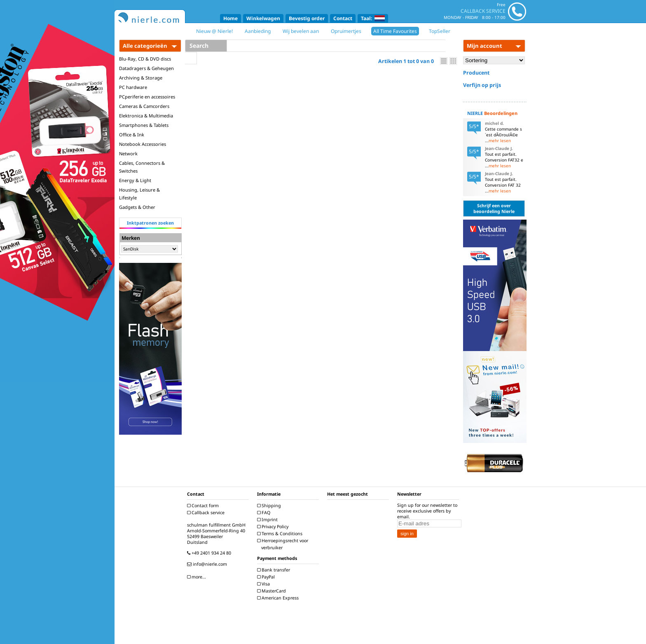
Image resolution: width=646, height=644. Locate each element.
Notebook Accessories (143, 144)
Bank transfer (275, 570)
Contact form (204, 506)
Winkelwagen (263, 18)
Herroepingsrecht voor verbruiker (284, 544)
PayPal (267, 577)
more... (198, 577)
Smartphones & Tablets (144, 125)
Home (231, 18)
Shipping (270, 506)
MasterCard (273, 591)
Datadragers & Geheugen (146, 68)
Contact (343, 18)
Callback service (207, 513)
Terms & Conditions (281, 534)
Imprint (268, 520)
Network (128, 153)
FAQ (265, 513)
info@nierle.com (208, 564)
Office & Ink (132, 135)
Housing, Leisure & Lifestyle (139, 194)
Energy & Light (135, 180)
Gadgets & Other (137, 207)
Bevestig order (307, 18)
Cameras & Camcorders (144, 106)
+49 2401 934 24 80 (210, 553)
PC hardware (133, 87)
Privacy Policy (274, 527)
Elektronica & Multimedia (146, 116)
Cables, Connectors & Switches (142, 167)
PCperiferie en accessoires (147, 97)
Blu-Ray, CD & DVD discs (145, 59)
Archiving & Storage (141, 78)
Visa (264, 584)
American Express (279, 598)
